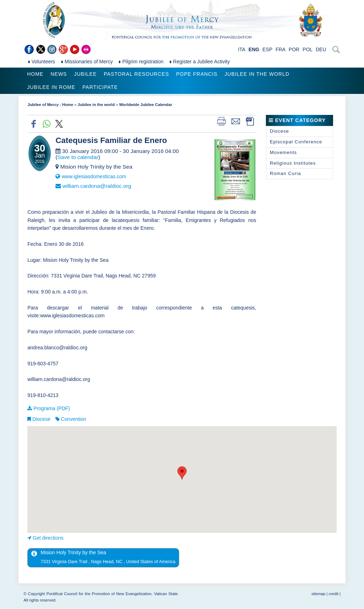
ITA (242, 49)
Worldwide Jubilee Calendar (146, 105)
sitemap (318, 594)
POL (307, 49)
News (59, 74)
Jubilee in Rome (51, 87)
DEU (321, 49)
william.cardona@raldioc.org (97, 186)
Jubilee (85, 74)
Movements (283, 152)
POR (294, 49)
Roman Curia (285, 173)
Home (35, 74)
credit (333, 594)
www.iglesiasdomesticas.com (94, 176)
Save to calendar (78, 157)
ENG (254, 49)
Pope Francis (197, 74)
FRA (280, 49)
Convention (73, 419)
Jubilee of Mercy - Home (50, 105)
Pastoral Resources (136, 74)
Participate (100, 87)
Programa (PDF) (52, 408)
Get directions (48, 538)
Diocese (41, 419)
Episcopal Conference (296, 142)
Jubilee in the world (257, 74)
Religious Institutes (293, 163)
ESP (267, 49)
